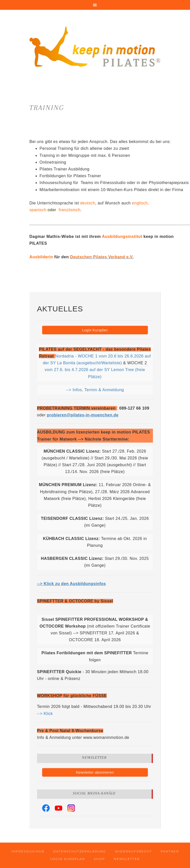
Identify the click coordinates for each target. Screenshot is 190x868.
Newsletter (127, 859)
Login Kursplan (95, 330)
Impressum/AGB (28, 851)
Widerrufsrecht (133, 851)
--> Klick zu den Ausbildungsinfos (72, 584)
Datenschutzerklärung (80, 851)
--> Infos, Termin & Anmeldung (95, 390)
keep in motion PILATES (95, 48)
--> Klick (45, 714)
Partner (170, 851)
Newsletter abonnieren (95, 772)
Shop (99, 859)
